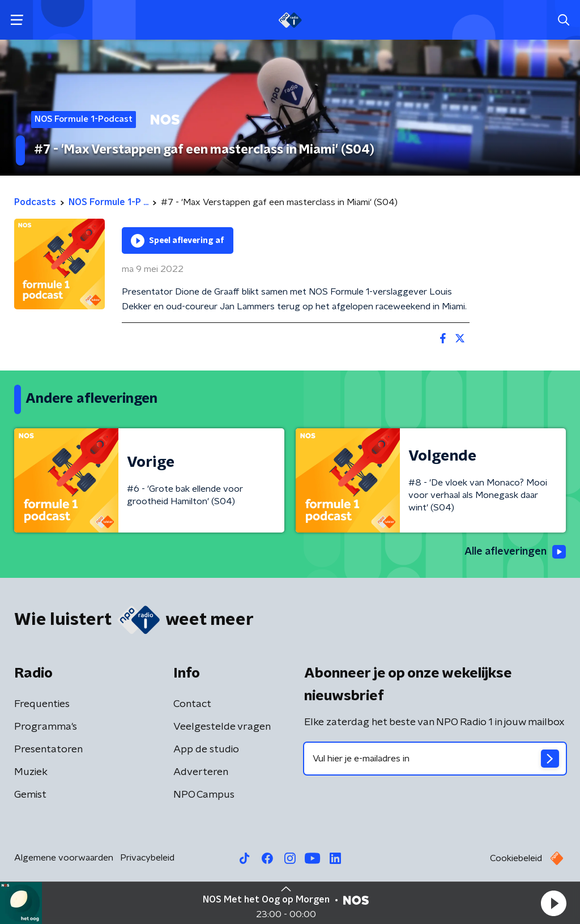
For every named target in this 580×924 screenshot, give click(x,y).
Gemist (30, 795)
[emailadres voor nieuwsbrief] (435, 759)
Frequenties (42, 704)
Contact (192, 704)
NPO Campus (204, 795)
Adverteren (201, 772)
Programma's (46, 727)
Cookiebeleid (516, 858)
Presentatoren (48, 750)
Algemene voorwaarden (64, 858)
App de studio (206, 750)
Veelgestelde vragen (222, 727)
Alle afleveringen (515, 552)
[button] (553, 903)
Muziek (31, 772)
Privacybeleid (147, 858)
